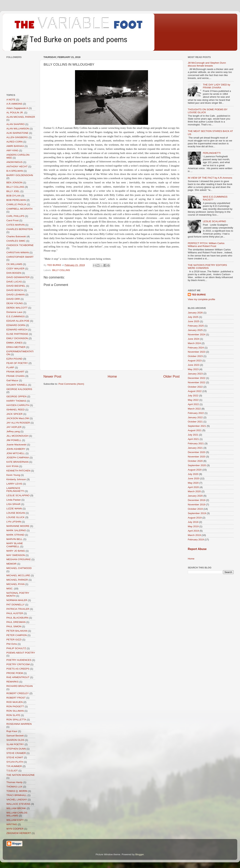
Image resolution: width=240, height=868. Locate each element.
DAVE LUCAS (14, 282)
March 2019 (194, 535)
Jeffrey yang (13, 431)
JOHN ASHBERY (16, 449)
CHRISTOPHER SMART (20, 257)
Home (112, 376)
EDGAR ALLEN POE (18, 321)
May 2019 (193, 526)
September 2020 (197, 465)
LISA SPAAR (13, 504)
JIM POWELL (14, 440)
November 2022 (197, 382)
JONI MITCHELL (16, 453)
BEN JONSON (14, 183)
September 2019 (197, 513)
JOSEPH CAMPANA (18, 458)
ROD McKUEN (15, 702)
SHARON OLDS (15, 740)
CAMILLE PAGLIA (16, 204)
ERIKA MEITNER (16, 347)
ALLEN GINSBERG (17, 137)
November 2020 (197, 457)
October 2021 (195, 422)
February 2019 (196, 540)
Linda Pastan (14, 500)
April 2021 (193, 439)
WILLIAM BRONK (16, 808)
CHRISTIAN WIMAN (18, 252)
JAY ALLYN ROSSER (18, 423)
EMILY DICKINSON (17, 338)
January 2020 (195, 496)
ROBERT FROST (16, 698)
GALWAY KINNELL (17, 385)
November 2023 (197, 352)
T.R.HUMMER (14, 766)
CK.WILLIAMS (14, 264)
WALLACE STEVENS (18, 804)
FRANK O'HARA (16, 376)
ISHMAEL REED (16, 410)
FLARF (10, 367)
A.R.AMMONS (14, 104)
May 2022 (193, 400)
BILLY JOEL (13, 191)
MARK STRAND (15, 535)
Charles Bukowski (16, 236)
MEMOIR (11, 564)
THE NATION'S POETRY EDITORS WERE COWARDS (207, 267)
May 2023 (193, 369)
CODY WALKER (15, 269)
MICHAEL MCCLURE (18, 575)
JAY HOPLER (14, 427)
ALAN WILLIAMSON (18, 129)
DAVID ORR (13, 299)
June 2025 (194, 321)
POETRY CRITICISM (18, 664)
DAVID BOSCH (15, 290)
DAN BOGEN (14, 273)
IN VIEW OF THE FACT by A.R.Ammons (210, 178)
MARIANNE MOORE (18, 526)
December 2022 (197, 378)
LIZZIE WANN (14, 509)
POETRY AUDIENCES (19, 660)
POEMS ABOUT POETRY (21, 653)
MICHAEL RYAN (16, 584)
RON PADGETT (15, 706)
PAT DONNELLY (16, 605)
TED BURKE (199, 295)
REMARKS (13, 682)
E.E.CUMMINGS (16, 316)
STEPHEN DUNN (16, 749)
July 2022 (193, 396)
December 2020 (197, 452)
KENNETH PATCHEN (18, 471)
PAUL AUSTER (15, 613)
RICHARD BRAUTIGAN (20, 686)
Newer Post (52, 376)
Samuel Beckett (15, 736)
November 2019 (197, 505)
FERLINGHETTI (212, 153)
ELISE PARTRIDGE (17, 334)
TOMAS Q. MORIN (17, 791)
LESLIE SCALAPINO (18, 495)
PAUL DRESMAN (16, 622)
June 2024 (194, 339)
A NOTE (11, 100)
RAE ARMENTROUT (18, 677)
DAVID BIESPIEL (16, 286)
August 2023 (195, 361)
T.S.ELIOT (12, 771)
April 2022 (193, 404)
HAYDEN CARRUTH (18, 405)
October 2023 (195, 356)
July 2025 (193, 317)
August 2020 (195, 470)
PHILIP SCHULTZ (16, 648)
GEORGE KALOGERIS (19, 389)
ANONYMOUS (15, 162)
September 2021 (197, 426)
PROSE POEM (15, 673)
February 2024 (196, 348)
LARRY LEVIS (14, 484)
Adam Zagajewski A (17, 108)
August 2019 (195, 518)
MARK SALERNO (16, 530)
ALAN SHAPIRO (16, 124)
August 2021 (195, 430)
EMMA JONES (15, 343)
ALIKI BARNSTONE (17, 133)
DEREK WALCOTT (17, 308)
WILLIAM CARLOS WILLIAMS (17, 814)
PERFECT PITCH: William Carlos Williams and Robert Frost (206, 245)
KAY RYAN (12, 466)
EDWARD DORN (16, 325)
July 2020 (193, 474)
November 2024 (197, 334)
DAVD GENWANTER (18, 277)
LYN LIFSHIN (14, 522)
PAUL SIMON (14, 626)
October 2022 (195, 387)
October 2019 (195, 509)
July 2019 (193, 522)
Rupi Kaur (12, 731)
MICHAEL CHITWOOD (19, 568)
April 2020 (193, 487)
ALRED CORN (15, 142)
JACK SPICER (15, 414)
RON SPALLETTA (16, 720)
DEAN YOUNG (15, 303)
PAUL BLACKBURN (17, 618)
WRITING (12, 824)
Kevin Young (13, 475)
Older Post (171, 376)
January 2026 (195, 313)
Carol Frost (13, 220)
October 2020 (195, 461)
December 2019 (197, 500)
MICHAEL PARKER (17, 580)
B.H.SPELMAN (15, 171)
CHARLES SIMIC (16, 241)
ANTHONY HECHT (17, 166)
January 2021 (195, 448)
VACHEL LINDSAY (17, 800)
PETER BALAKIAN (17, 631)
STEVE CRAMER (16, 753)
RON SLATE (13, 715)
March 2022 (194, 409)
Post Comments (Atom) (71, 384)
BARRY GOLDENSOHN (20, 175)
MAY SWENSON (16, 555)
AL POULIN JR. (15, 113)
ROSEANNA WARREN (19, 724)
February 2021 (196, 443)
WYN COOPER (15, 829)
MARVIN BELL (15, 539)
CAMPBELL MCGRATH (19, 209)
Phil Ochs (12, 644)
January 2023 (195, 374)
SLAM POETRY (15, 744)
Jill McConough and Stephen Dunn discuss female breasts (207, 64)
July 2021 (193, 435)
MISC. (10, 589)
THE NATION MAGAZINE (21, 775)
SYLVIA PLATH (15, 762)
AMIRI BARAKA (15, 146)
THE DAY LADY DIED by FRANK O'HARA (216, 86)
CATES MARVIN (16, 225)
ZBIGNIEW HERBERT (19, 833)
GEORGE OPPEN (16, 396)
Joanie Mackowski (16, 445)
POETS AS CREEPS (18, 669)
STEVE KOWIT (15, 757)
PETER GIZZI (14, 640)
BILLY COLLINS (61, 270)
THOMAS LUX (14, 787)
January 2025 (195, 330)
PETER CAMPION (17, 635)
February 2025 (196, 326)
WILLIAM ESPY (15, 820)
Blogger (140, 854)
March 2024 (194, 343)
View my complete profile (201, 299)
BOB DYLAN (13, 196)
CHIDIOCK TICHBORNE (20, 245)
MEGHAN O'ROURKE (19, 559)
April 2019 (193, 531)
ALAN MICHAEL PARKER (21, 117)
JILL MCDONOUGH (17, 436)
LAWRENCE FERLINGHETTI (15, 490)
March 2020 (194, 491)
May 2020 (193, 483)
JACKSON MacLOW (18, 418)
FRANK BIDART (15, 372)
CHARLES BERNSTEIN (20, 229)
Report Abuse (197, 549)
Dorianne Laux (14, 312)
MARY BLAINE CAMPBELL (15, 545)
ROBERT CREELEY (18, 693)
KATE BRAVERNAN (17, 462)
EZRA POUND (14, 359)
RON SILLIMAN (15, 711)
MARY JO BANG (16, 551)
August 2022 (195, 391)
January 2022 (195, 417)
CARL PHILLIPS (15, 216)
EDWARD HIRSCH (17, 330)
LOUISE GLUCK (16, 517)
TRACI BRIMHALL (17, 795)
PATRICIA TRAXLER (18, 609)
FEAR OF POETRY (17, 363)
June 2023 (194, 365)
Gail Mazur (12, 380)
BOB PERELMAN (16, 200)
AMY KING (12, 150)
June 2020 (194, 478)
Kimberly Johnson (16, 479)
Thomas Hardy (15, 782)
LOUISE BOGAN (16, 513)
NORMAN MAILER (17, 600)
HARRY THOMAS (16, 401)
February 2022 (196, 413)
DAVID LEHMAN (16, 295)
